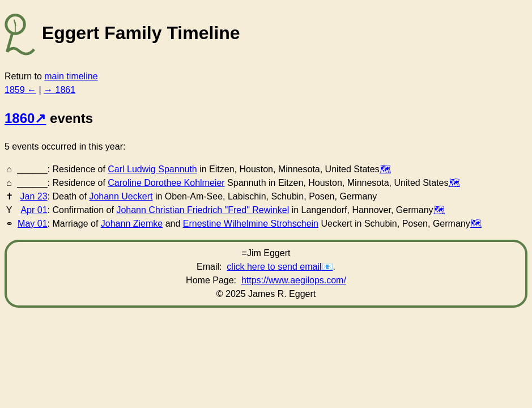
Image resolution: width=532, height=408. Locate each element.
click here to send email (274, 267)
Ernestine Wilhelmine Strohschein (251, 224)
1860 (20, 118)
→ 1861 (59, 90)
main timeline (71, 76)
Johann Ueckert (121, 196)
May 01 (32, 224)
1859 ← (20, 90)
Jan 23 (34, 196)
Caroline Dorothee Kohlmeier (166, 183)
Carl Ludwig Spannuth (152, 169)
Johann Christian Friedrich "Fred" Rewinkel (203, 210)
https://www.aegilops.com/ (294, 280)
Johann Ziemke (132, 224)
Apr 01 (34, 210)
